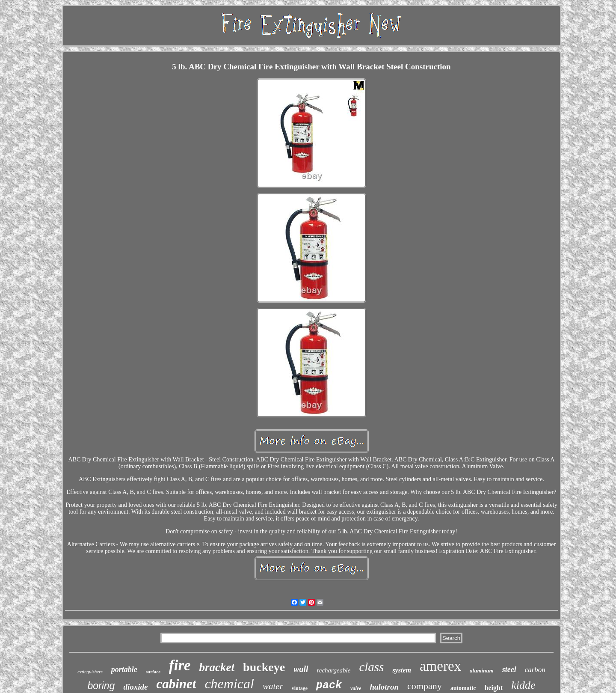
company (425, 686)
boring (101, 686)
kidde (523, 685)
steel (509, 669)
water (273, 686)
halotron (384, 687)
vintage (300, 688)
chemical (229, 684)
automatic (463, 688)
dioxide (135, 687)
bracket (217, 667)
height (494, 688)
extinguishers (90, 672)
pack (329, 686)
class (371, 667)
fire (180, 665)
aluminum (482, 671)
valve (356, 688)
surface (153, 672)
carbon (535, 670)
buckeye (264, 667)
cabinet (176, 684)
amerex (440, 666)
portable (124, 669)
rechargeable (334, 670)
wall (301, 669)
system (402, 670)
